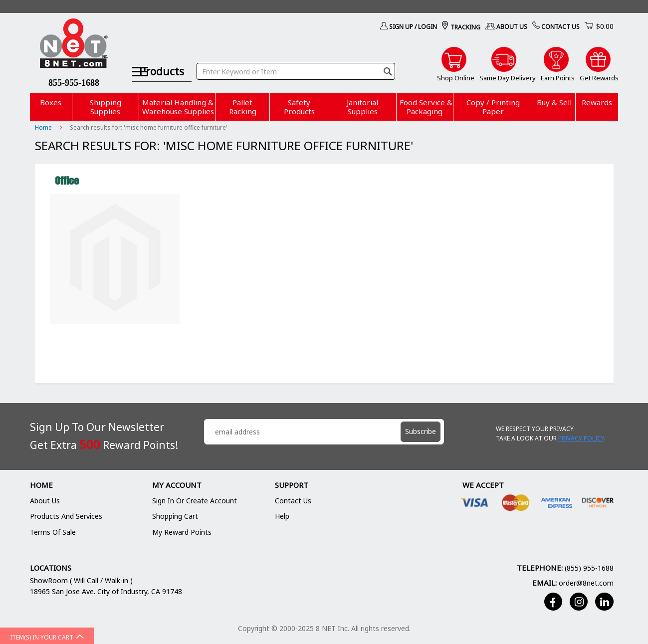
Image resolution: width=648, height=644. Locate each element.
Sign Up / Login (413, 27)
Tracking (465, 27)
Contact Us (560, 27)
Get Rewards (599, 78)
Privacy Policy (581, 438)
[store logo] (74, 45)
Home (44, 127)
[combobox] (305, 59)
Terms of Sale (53, 532)
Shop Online (456, 78)
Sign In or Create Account (195, 501)
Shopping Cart (175, 516)
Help (282, 516)
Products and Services (66, 516)
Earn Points (558, 78)
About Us (512, 27)
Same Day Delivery (508, 78)
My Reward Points (182, 532)
